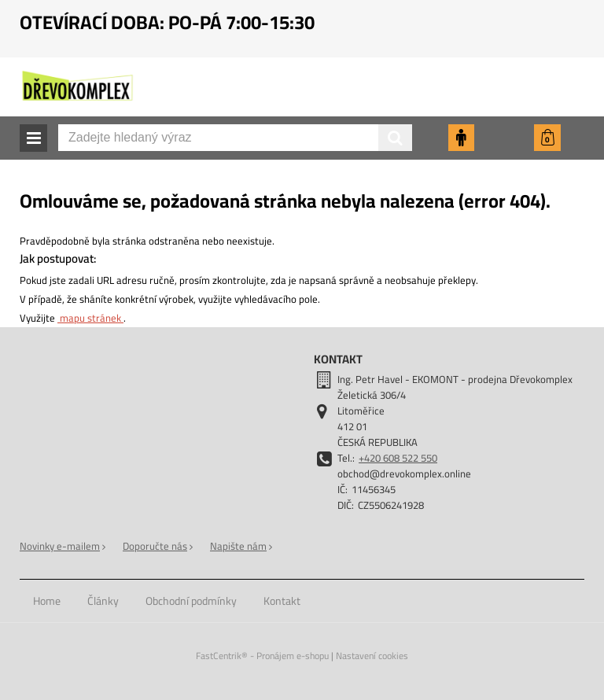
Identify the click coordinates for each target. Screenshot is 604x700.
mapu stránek (90, 318)
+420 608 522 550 (398, 458)
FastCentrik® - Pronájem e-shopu (262, 656)
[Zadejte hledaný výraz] (235, 138)
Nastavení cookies (372, 656)
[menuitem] (47, 601)
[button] (33, 138)
